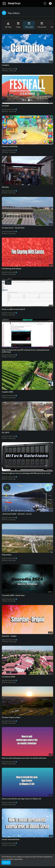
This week (29, 25)
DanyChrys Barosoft (9, 69)
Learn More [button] (18, 859)
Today (18, 25)
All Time (8, 25)
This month (42, 25)
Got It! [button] (6, 862)
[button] (50, 3)
